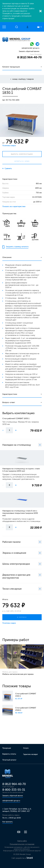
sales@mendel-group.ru (30, 48)
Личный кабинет (27, 27)
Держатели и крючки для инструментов (22, 576)
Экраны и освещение (22, 553)
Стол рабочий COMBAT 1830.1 (16, 418)
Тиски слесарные (22, 589)
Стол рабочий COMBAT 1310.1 (26, 695)
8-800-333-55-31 (14, 790)
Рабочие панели (22, 542)
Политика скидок (9, 146)
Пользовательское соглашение (22, 844)
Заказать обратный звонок (29, 51)
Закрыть (40, 11)
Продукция (7, 748)
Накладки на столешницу (22, 445)
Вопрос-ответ (9, 402)
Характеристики (10, 394)
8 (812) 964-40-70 (29, 57)
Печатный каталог (9, 760)
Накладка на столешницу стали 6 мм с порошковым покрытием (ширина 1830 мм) (20, 513)
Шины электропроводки (22, 564)
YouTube (19, 832)
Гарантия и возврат (31, 754)
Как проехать (8, 822)
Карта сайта (22, 841)
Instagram (26, 832)
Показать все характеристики (14, 207)
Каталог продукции (11, 67)
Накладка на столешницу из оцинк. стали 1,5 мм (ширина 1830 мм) (21, 470)
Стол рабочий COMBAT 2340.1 (26, 709)
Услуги (26, 748)
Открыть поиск (17, 27)
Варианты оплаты (9, 754)
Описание (7, 257)
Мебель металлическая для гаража (18, 674)
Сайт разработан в (22, 858)
